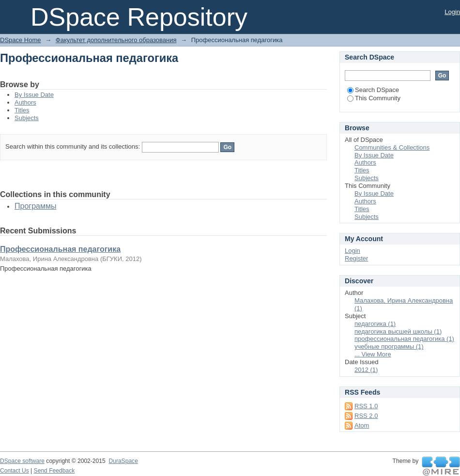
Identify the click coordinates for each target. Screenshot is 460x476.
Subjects (27, 118)
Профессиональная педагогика (60, 249)
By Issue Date (34, 95)
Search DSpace (373, 90)
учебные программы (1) (389, 346)
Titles (22, 110)
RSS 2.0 (366, 416)
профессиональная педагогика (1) (404, 339)
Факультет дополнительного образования (116, 40)
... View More (373, 354)
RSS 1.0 (366, 406)
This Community (374, 98)
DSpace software (22, 461)
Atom (362, 425)
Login (452, 12)
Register (356, 258)
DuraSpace (123, 461)
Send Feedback (54, 471)
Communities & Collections (392, 147)
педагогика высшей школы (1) (398, 331)
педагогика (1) (375, 324)
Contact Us (15, 471)
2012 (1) (366, 370)
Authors (25, 102)
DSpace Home (21, 40)
